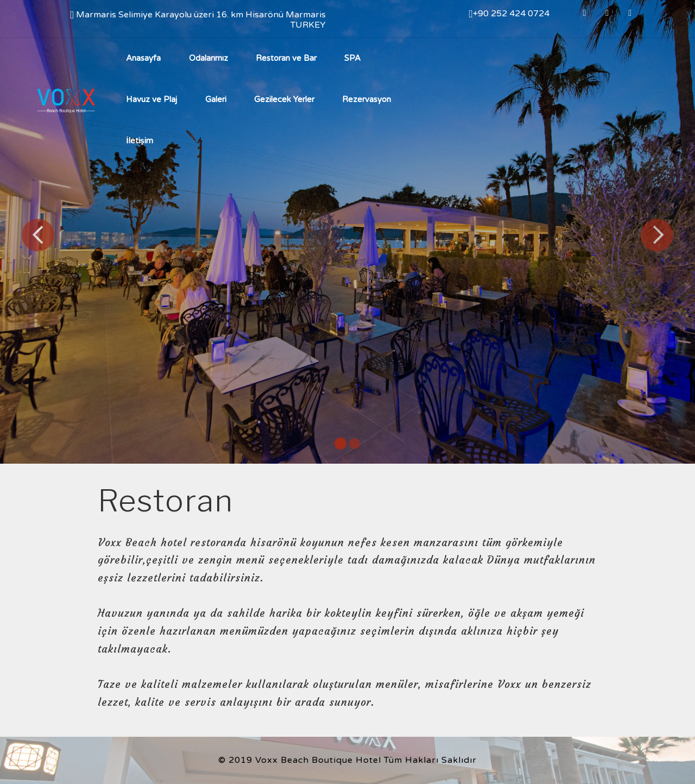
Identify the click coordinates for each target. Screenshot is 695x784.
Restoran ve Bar (286, 58)
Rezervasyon (367, 99)
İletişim (141, 141)
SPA (352, 58)
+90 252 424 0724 (509, 14)
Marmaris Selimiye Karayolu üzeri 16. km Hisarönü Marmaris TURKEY (198, 20)
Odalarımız (208, 58)
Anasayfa (143, 58)
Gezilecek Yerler (284, 99)
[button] (38, 235)
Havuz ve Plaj (151, 99)
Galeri (216, 99)
